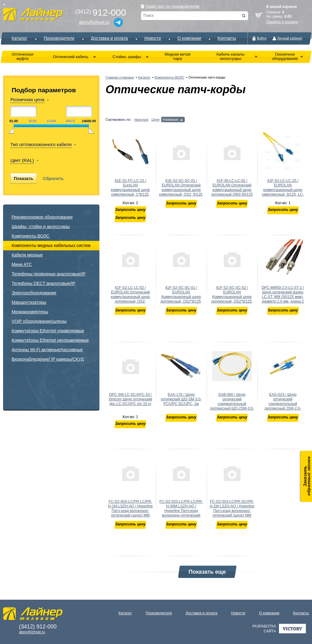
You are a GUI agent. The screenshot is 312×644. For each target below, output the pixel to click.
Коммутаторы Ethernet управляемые (48, 331)
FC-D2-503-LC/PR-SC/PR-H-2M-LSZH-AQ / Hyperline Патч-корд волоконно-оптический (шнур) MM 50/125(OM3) (232, 511)
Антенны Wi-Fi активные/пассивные (47, 350)
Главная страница (120, 77)
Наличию (141, 120)
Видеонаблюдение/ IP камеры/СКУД (48, 359)
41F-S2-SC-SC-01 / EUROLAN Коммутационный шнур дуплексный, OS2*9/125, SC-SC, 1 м (181, 297)
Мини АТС (22, 264)
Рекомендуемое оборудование (42, 217)
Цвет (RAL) (22, 160)
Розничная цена (27, 99)
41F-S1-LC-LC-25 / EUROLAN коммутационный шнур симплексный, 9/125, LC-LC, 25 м (283, 190)
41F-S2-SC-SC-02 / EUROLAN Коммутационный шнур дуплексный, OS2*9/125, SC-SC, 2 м (232, 297)
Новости (153, 38)
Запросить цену (130, 210)
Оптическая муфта (22, 56)
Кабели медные (27, 255)
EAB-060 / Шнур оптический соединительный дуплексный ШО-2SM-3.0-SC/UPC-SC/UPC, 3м (232, 404)
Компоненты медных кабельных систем (51, 245)
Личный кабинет (290, 38)
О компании (189, 38)
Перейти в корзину (282, 22)
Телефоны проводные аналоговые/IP (49, 274)
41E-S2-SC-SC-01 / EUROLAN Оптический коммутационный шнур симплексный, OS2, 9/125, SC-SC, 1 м (181, 190)
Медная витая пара (178, 56)
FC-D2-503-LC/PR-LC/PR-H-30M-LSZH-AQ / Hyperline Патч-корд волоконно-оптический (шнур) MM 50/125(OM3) (181, 511)
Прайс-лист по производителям (173, 6)
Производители (59, 38)
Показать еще (207, 572)
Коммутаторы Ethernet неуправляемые (50, 340)
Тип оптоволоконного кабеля (41, 144)
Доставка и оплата (109, 38)
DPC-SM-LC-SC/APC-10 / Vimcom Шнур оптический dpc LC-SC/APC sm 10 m (130, 399)
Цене (156, 120)
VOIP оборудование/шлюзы (39, 321)
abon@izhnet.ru (94, 22)
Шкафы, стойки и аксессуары (41, 226)
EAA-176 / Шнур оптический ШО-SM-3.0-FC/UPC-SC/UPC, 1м (181, 399)
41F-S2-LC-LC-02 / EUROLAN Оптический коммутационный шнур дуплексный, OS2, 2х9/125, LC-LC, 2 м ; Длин (130, 299)
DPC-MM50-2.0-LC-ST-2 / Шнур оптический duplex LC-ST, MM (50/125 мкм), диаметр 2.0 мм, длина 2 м (283, 297)
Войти (262, 38)
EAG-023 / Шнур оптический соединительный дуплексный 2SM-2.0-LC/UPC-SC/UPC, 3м (283, 404)
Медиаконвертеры (30, 312)
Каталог (19, 38)
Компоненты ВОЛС (30, 236)
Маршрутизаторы (29, 302)
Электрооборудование (34, 293)
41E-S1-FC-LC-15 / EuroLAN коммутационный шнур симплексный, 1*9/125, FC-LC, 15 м (130, 190)
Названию (171, 120)
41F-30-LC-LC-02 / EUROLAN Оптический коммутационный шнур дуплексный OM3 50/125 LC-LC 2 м (232, 190)
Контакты (227, 38)
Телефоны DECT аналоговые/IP (43, 283)
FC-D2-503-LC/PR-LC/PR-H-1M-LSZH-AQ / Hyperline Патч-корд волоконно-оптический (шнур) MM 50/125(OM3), (130, 511)
